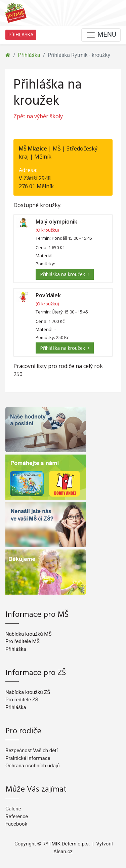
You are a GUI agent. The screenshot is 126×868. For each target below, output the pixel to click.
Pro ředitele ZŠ (22, 700)
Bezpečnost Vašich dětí (32, 750)
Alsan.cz (63, 852)
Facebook (16, 824)
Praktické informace (28, 758)
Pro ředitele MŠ (23, 641)
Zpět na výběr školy (38, 116)
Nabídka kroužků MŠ (28, 634)
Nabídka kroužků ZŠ (28, 692)
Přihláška (29, 55)
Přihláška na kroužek (65, 274)
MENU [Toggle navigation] (101, 35)
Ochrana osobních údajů (32, 766)
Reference (17, 816)
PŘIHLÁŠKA (21, 35)
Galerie (13, 809)
